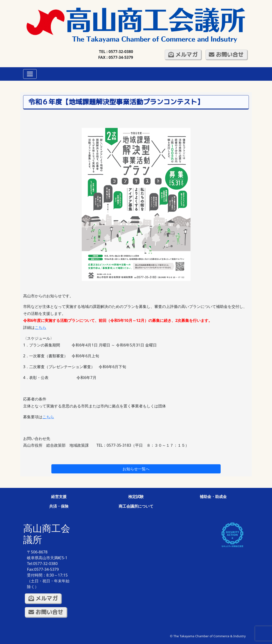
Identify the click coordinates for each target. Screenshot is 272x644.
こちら (41, 327)
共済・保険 (59, 506)
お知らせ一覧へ (136, 469)
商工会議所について (136, 506)
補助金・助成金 (213, 497)
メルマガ (183, 54)
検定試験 (136, 497)
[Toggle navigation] (30, 74)
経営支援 (59, 497)
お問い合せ (226, 54)
